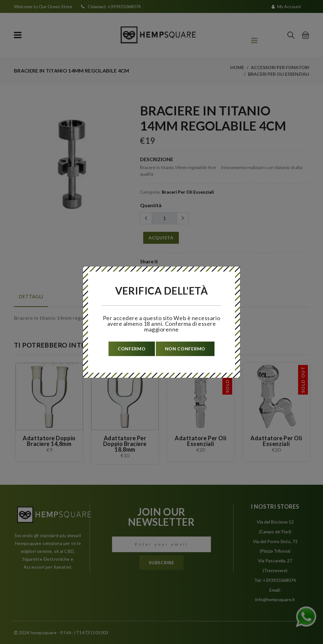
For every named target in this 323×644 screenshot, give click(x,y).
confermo (132, 349)
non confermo (185, 349)
